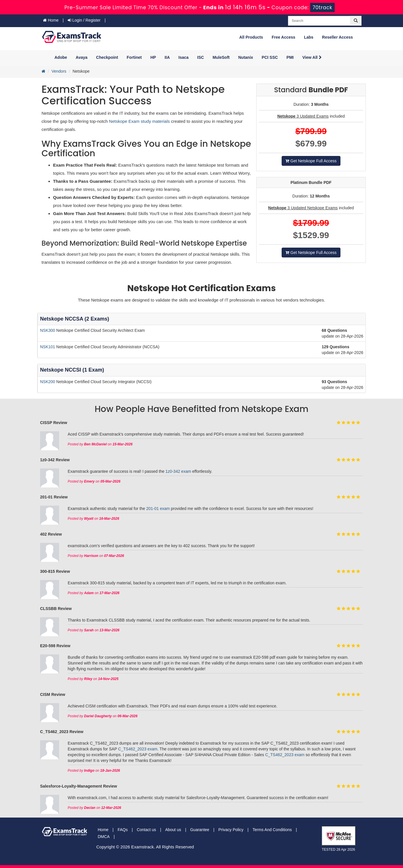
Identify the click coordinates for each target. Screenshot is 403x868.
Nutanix (246, 57)
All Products (251, 37)
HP (153, 57)
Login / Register (84, 20)
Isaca (183, 57)
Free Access (283, 37)
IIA (167, 57)
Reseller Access (337, 37)
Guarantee (200, 830)
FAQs (123, 830)
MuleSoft (221, 57)
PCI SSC (270, 57)
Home (51, 20)
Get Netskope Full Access (311, 161)
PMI (290, 57)
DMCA (104, 837)
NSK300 (48, 330)
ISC (200, 57)
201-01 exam (158, 509)
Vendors (59, 71)
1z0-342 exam (178, 471)
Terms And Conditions (272, 830)
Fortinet (134, 57)
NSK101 (48, 347)
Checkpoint (107, 57)
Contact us (146, 830)
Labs (309, 37)
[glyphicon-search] (356, 21)
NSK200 (48, 382)
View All (312, 57)
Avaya (82, 57)
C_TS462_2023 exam (138, 749)
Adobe (61, 57)
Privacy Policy (231, 830)
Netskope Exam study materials (140, 121)
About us (173, 830)
